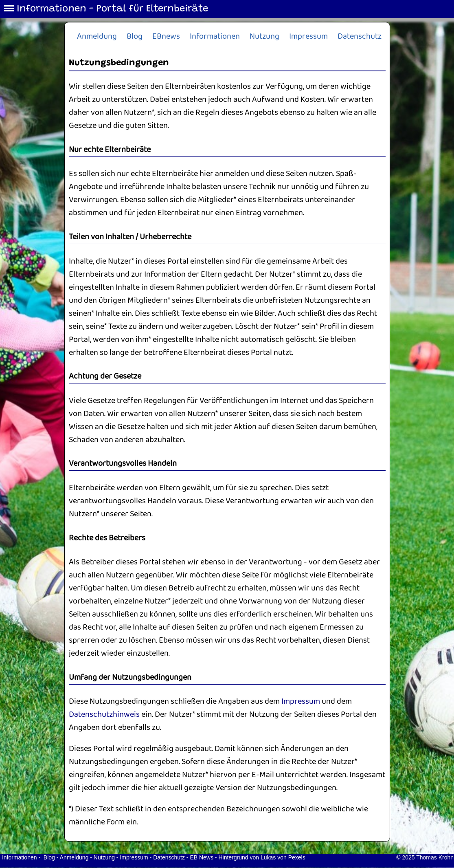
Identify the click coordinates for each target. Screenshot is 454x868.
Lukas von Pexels (283, 857)
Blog (135, 36)
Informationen (215, 36)
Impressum (308, 36)
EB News (202, 857)
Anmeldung (97, 36)
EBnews (166, 36)
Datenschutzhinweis (104, 715)
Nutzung (264, 36)
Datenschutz (360, 36)
